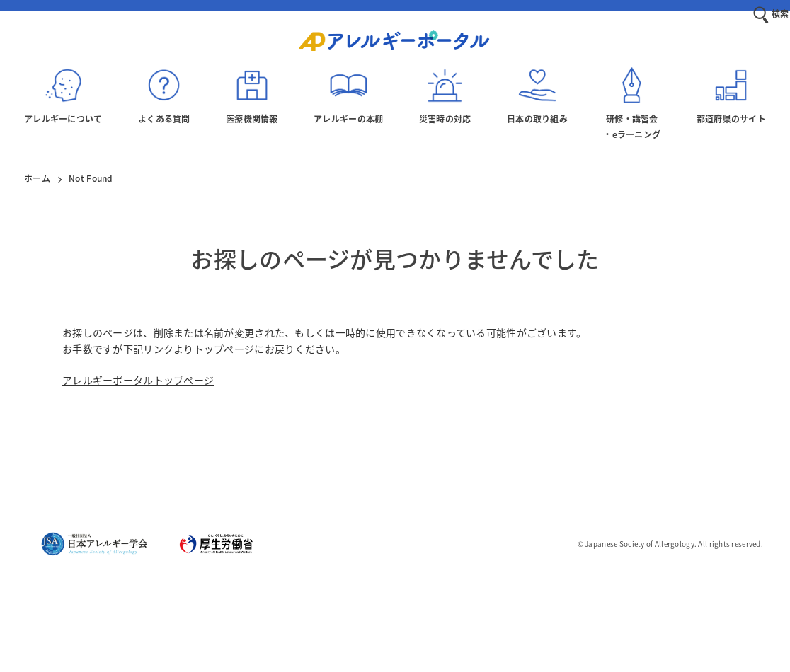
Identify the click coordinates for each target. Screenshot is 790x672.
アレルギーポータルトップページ (138, 380)
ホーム (37, 178)
